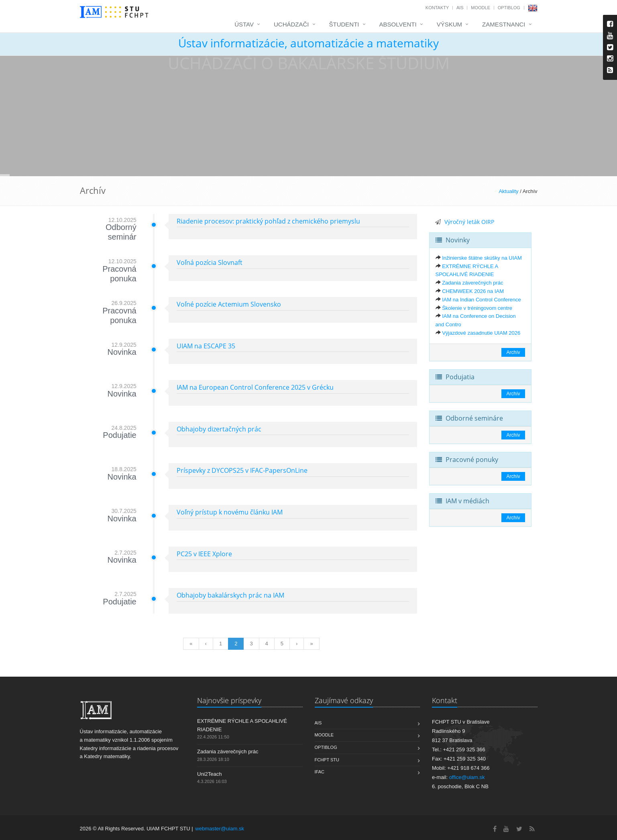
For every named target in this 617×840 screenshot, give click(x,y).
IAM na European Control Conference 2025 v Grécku (255, 387)
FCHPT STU (327, 760)
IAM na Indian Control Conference (482, 300)
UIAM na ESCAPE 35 (206, 346)
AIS (460, 8)
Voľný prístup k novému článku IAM (230, 512)
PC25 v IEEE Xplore (204, 554)
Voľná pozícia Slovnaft (210, 262)
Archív (513, 352)
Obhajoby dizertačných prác (219, 429)
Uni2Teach (209, 774)
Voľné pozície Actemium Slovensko (229, 304)
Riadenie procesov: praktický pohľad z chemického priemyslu (268, 221)
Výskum (449, 24)
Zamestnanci (504, 24)
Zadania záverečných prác (472, 283)
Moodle (481, 8)
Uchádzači (291, 24)
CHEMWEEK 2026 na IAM (473, 291)
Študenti (344, 24)
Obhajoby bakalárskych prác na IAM (230, 595)
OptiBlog (509, 8)
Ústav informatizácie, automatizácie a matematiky (308, 43)
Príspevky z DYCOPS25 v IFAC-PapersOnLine (242, 470)
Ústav (244, 24)
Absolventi (398, 24)
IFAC (320, 772)
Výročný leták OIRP (469, 222)
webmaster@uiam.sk (220, 829)
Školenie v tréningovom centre (477, 308)
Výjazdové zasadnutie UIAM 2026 (481, 333)
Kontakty (437, 8)
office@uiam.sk (467, 777)
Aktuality (508, 191)
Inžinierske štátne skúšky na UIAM (482, 258)
